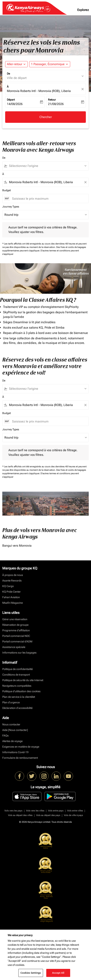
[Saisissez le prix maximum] (48, 199)
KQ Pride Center (11, 592)
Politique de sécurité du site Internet (23, 680)
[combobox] (47, 166)
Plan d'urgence (11, 702)
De (8, 74)
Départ (11, 100)
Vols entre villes (75, 811)
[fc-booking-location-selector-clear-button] (83, 89)
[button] (50, 64)
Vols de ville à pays (73, 815)
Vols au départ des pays (48, 815)
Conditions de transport (16, 675)
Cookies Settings (31, 973)
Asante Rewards (12, 581)
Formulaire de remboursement (20, 758)
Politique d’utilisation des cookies (21, 691)
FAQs (5, 736)
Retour (52, 100)
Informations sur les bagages (19, 653)
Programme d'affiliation (16, 630)
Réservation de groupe (15, 625)
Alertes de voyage (12, 741)
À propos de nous (13, 575)
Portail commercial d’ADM (17, 641)
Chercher (46, 117)
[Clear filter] (85, 182)
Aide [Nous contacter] (15, 730)
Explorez (83, 10)
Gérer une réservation (15, 619)
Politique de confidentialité (17, 669)
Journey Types (11, 207)
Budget (6, 190)
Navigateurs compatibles (17, 686)
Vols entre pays (56, 811)
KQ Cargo (8, 586)
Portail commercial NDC (16, 636)
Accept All (58, 973)
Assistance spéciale (14, 647)
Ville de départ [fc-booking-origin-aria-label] (17, 78)
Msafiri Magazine (13, 603)
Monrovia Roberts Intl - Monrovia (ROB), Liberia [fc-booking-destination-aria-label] (39, 91)
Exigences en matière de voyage (21, 747)
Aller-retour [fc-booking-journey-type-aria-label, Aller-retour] (15, 64)
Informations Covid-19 (15, 752)
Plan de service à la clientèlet (19, 697)
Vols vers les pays (13, 811)
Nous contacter (11, 724)
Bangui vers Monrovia (17, 546)
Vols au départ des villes (20, 815)
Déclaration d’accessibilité (17, 708)
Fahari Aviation (11, 597)
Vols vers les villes (35, 811)
